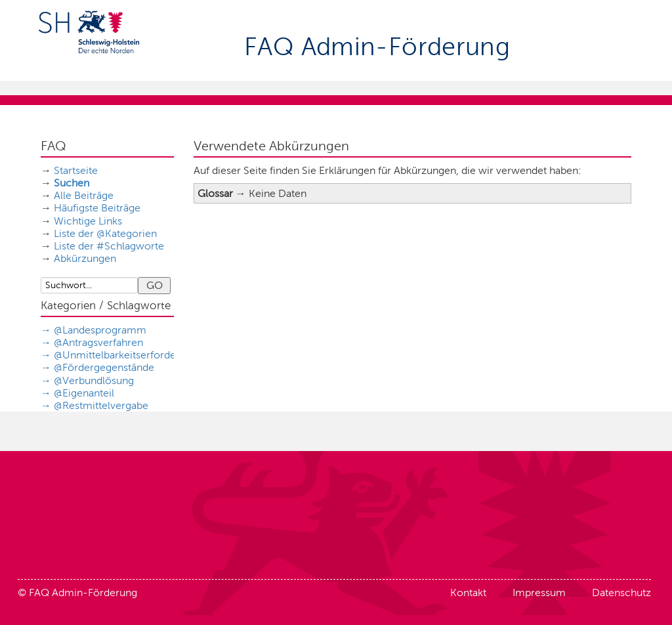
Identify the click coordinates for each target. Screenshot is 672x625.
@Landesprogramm (100, 330)
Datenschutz (621, 593)
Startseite (76, 170)
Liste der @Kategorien (105, 233)
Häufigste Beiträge (97, 208)
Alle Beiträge (84, 195)
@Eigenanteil (84, 393)
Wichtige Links (88, 221)
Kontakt (468, 593)
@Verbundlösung (94, 380)
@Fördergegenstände (104, 367)
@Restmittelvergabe (101, 405)
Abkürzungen (85, 258)
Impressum (539, 593)
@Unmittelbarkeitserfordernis (123, 355)
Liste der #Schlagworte (109, 246)
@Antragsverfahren (98, 342)
